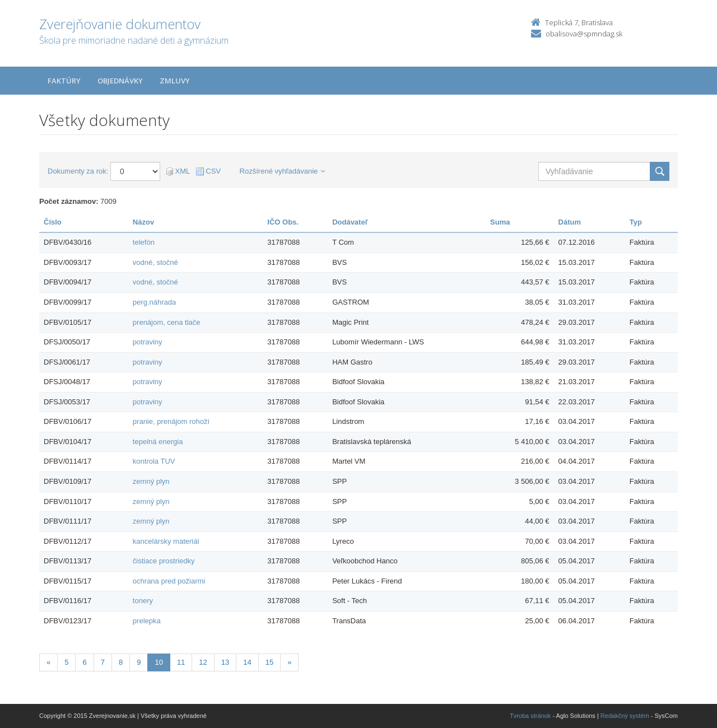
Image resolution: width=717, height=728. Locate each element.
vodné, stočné (155, 262)
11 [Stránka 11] (181, 662)
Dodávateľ (350, 222)
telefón (144, 242)
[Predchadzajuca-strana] (48, 663)
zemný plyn (151, 481)
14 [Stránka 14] (247, 662)
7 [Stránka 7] (103, 662)
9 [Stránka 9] (139, 662)
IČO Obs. (283, 222)
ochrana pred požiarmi (169, 581)
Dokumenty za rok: (78, 171)
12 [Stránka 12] (203, 662)
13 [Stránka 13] (225, 662)
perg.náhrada (154, 302)
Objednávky (120, 81)
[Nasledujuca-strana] (289, 663)
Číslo (53, 222)
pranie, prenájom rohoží (171, 421)
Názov (143, 222)
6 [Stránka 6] (84, 662)
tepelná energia (158, 442)
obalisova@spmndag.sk (584, 34)
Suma (500, 222)
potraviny (148, 342)
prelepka (147, 621)
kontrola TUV (154, 461)
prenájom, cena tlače (167, 322)
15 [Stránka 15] (269, 662)
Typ (636, 222)
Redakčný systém (625, 716)
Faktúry (64, 81)
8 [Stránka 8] (121, 662)
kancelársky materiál (166, 541)
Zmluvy (175, 81)
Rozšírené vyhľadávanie (283, 171)
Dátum (570, 222)
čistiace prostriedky (164, 561)
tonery (143, 601)
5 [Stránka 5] (66, 662)
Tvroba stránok (530, 716)
